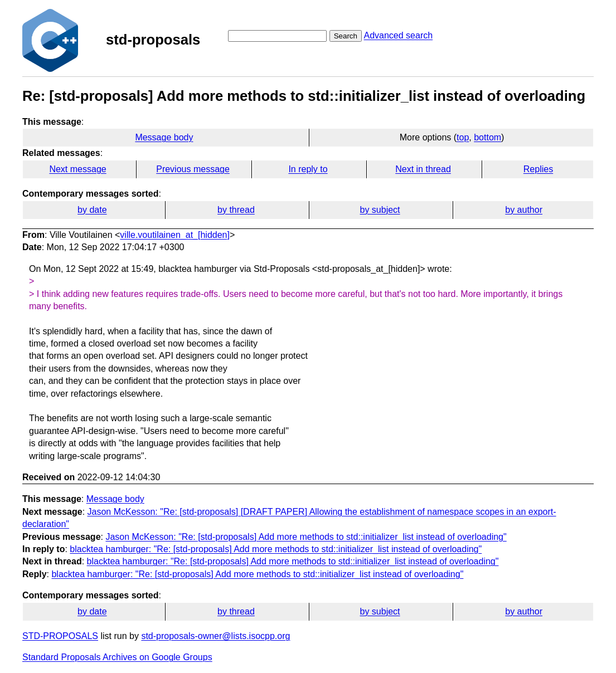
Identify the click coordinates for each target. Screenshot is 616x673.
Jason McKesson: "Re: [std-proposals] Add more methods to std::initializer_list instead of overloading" (306, 537)
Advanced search (398, 35)
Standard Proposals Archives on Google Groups (117, 657)
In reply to (308, 169)
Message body (164, 137)
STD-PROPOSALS (60, 636)
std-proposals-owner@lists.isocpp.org (215, 636)
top (463, 137)
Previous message (193, 169)
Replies (538, 169)
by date (92, 210)
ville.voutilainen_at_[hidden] (175, 235)
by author (524, 210)
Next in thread (423, 169)
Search (346, 36)
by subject (380, 210)
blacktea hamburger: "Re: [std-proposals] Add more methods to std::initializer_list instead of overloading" (276, 549)
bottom (488, 137)
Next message (77, 169)
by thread (236, 210)
